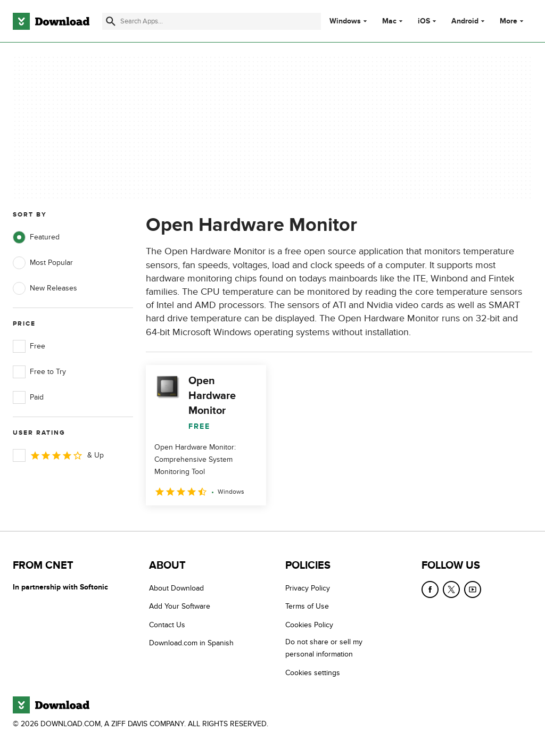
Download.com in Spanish (191, 643)
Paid (28, 397)
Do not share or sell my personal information (324, 648)
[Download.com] (51, 21)
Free (29, 346)
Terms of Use (307, 606)
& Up (58, 455)
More (513, 21)
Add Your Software (180, 606)
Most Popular (43, 263)
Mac (389, 21)
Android (465, 21)
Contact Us (167, 625)
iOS (424, 21)
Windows (345, 21)
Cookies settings (313, 673)
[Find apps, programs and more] (212, 21)
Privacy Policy (308, 588)
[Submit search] (111, 21)
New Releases (45, 288)
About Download (176, 588)
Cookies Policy (309, 625)
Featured (36, 237)
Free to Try (39, 372)
